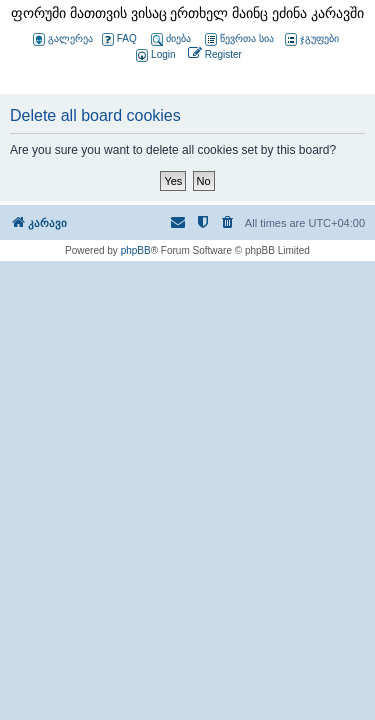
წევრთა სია (239, 39)
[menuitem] (154, 55)
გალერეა (63, 39)
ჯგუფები (312, 39)
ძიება (171, 39)
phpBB (136, 250)
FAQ (119, 39)
